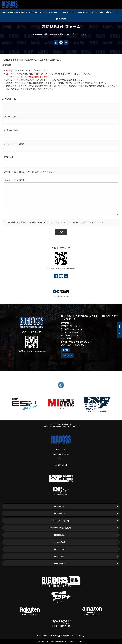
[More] (66, 43)
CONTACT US (61, 465)
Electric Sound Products (49, 636)
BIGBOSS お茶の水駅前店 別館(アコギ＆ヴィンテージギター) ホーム (31, 12)
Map (65, 350)
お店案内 (61, 19)
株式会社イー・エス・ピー (73, 636)
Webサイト (67, 355)
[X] (56, 43)
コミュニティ (113, 12)
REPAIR (61, 460)
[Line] (61, 43)
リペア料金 (98, 12)
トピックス (69, 12)
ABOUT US (61, 449)
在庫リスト (84, 12)
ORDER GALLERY (61, 454)
